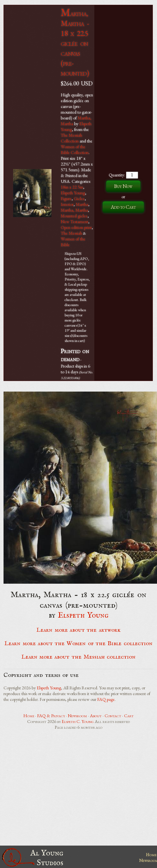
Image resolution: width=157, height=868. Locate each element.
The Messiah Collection (71, 138)
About (96, 716)
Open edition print (76, 227)
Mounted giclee (74, 216)
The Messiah (71, 233)
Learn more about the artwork (78, 630)
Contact (113, 716)
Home (29, 716)
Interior (67, 204)
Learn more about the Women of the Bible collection (78, 644)
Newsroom (77, 716)
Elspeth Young (73, 193)
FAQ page (106, 699)
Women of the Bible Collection (75, 150)
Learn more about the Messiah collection (78, 657)
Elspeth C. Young (78, 721)
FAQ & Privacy (51, 716)
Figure (66, 199)
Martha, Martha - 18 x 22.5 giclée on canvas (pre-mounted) (75, 43)
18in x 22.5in (72, 187)
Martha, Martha (74, 210)
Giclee (79, 199)
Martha (82, 204)
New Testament (75, 222)
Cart (129, 716)
